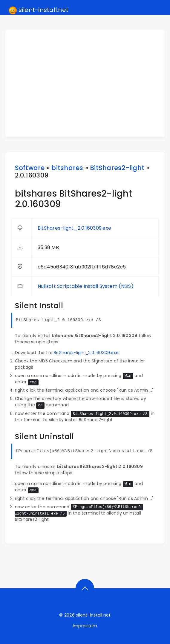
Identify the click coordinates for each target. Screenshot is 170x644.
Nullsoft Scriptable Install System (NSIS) (86, 286)
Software (30, 168)
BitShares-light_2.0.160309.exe (74, 228)
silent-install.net (39, 10)
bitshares (67, 168)
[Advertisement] (89, 84)
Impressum (85, 626)
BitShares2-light (117, 168)
